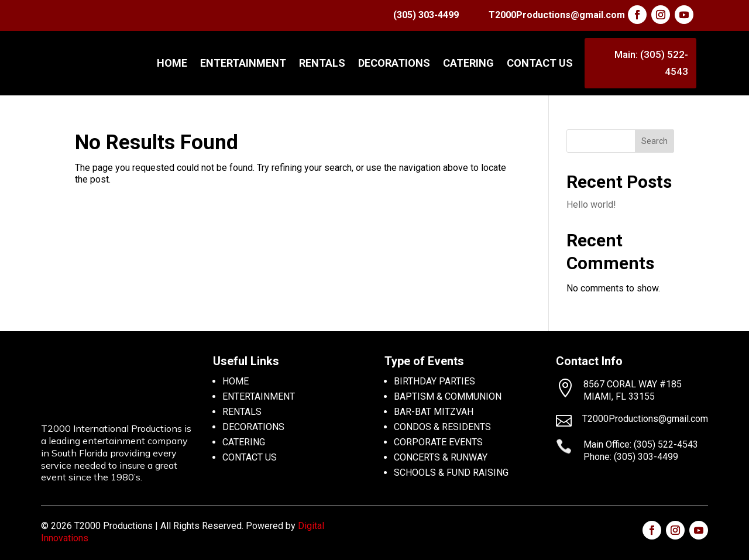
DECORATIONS (394, 63)
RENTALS (322, 63)
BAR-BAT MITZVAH (434, 412)
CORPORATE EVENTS (438, 442)
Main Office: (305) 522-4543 (641, 444)
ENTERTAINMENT (243, 63)
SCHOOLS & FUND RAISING (451, 473)
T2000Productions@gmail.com (557, 15)
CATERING (468, 63)
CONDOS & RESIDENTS (442, 427)
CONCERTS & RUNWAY (441, 457)
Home (172, 63)
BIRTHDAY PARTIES (434, 381)
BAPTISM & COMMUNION (448, 396)
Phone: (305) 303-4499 (631, 457)
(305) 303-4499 (426, 15)
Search (654, 141)
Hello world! (591, 205)
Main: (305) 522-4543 (651, 63)
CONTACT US (540, 63)
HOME (236, 381)
